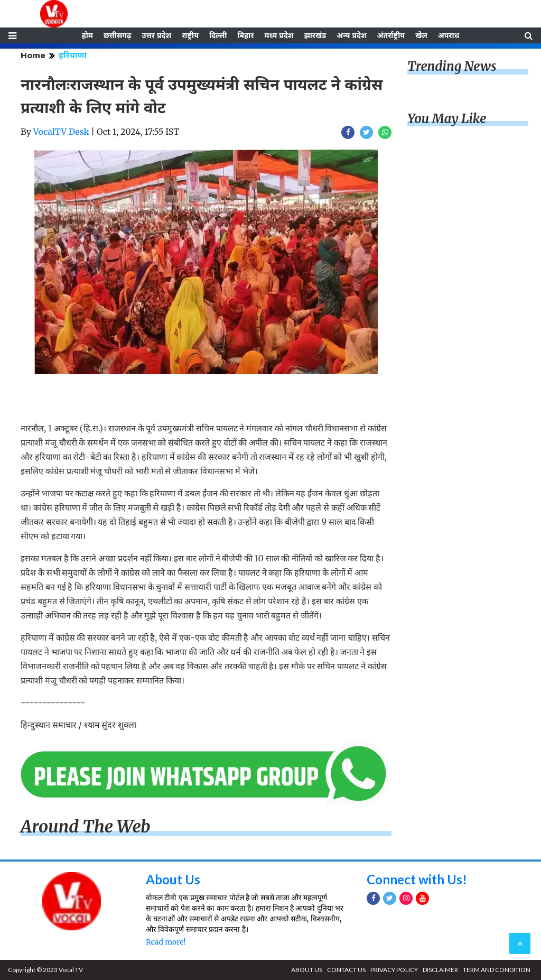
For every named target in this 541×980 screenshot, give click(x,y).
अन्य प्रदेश (351, 35)
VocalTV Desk (61, 132)
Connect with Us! (417, 879)
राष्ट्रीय (190, 35)
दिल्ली (218, 35)
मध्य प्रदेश (279, 35)
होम (87, 35)
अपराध (449, 35)
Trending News (452, 66)
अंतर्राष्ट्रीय (391, 35)
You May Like (447, 119)
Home (33, 55)
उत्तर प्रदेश (156, 35)
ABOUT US (307, 970)
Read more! (166, 942)
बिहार (245, 35)
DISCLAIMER (440, 970)
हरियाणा (73, 55)
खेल (421, 35)
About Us (173, 879)
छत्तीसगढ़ (117, 35)
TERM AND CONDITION (497, 970)
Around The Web (86, 827)
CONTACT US (346, 970)
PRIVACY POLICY (394, 970)
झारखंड (315, 35)
